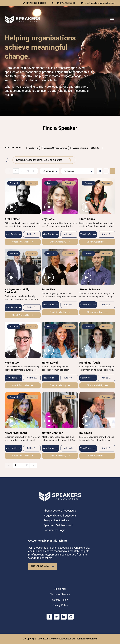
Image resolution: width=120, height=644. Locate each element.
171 (27, 171)
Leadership (33, 148)
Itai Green (86, 433)
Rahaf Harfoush (90, 363)
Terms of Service (60, 594)
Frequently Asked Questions (60, 515)
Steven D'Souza (90, 289)
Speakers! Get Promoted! (58, 525)
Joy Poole (48, 219)
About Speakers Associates (60, 511)
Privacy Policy (60, 605)
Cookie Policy (60, 600)
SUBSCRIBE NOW (43, 566)
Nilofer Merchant (16, 433)
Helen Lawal (50, 363)
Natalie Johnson (53, 433)
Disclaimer (60, 589)
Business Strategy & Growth (55, 148)
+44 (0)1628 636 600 (65, 3)
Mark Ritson (13, 363)
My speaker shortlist (34, 3)
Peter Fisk (49, 289)
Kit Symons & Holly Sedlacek (17, 291)
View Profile (13, 234)
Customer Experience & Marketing (87, 148)
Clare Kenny (87, 219)
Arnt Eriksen (13, 219)
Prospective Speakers (56, 520)
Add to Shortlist (34, 234)
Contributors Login (54, 530)
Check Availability (23, 242)
